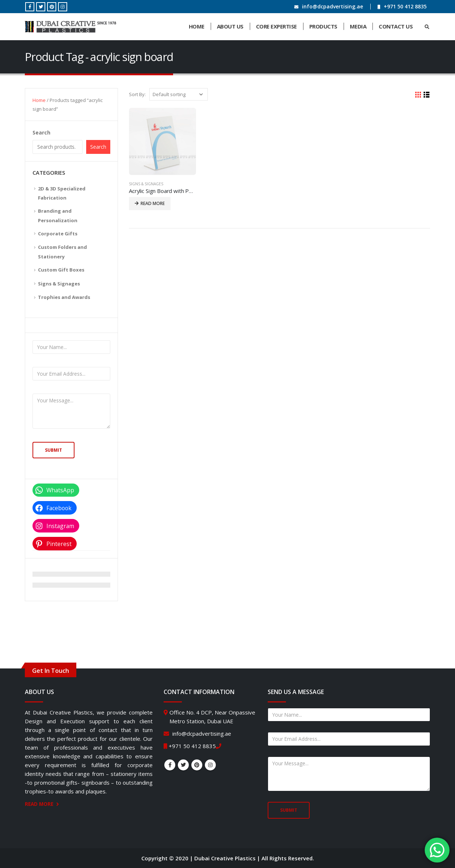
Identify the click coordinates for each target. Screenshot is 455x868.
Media (358, 26)
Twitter (183, 765)
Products (323, 26)
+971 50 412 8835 (405, 6)
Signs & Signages (146, 184)
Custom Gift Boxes (61, 270)
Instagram (210, 765)
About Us (230, 26)
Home (197, 26)
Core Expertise (276, 26)
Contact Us (396, 26)
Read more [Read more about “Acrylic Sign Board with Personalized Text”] (153, 203)
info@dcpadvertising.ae (332, 6)
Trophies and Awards (64, 297)
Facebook (170, 765)
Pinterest (197, 765)
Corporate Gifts (58, 234)
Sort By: (137, 94)
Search (41, 132)
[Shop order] (179, 94)
